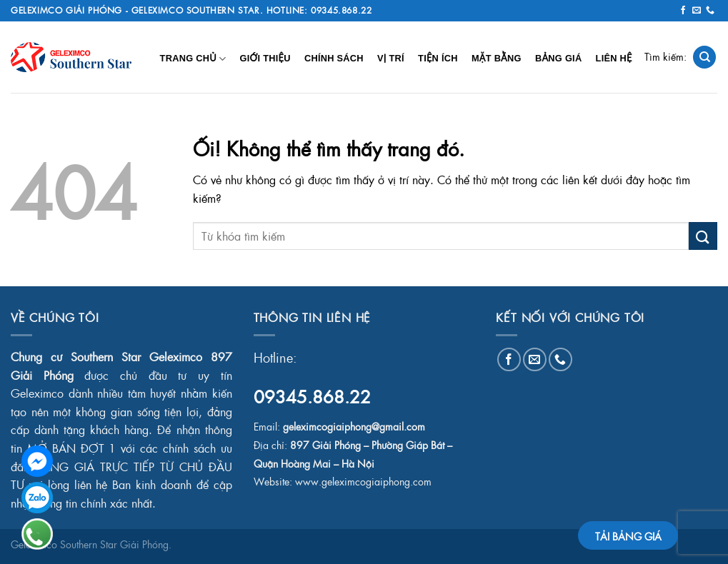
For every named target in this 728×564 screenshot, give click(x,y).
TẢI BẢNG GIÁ (628, 536)
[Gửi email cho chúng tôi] (697, 11)
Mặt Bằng (497, 58)
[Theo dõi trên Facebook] (683, 11)
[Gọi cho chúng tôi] (710, 11)
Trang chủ (193, 59)
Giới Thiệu (265, 58)
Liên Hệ (614, 58)
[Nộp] (703, 236)
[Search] (704, 57)
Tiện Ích (438, 58)
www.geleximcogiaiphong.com (363, 482)
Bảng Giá (558, 58)
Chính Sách (334, 58)
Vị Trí (391, 58)
